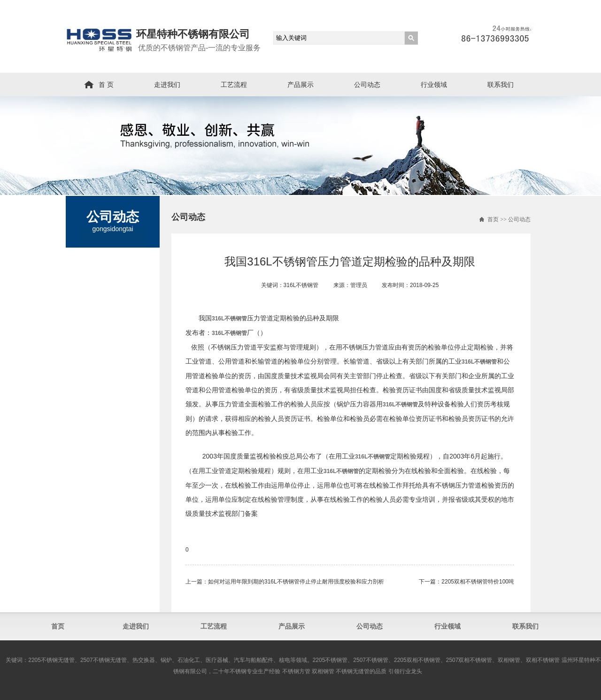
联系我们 (501, 85)
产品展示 (300, 85)
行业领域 (434, 85)
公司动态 (367, 85)
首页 (493, 219)
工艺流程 (234, 85)
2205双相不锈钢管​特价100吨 (478, 582)
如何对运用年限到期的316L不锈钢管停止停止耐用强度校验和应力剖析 (296, 582)
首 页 (106, 85)
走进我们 (167, 85)
